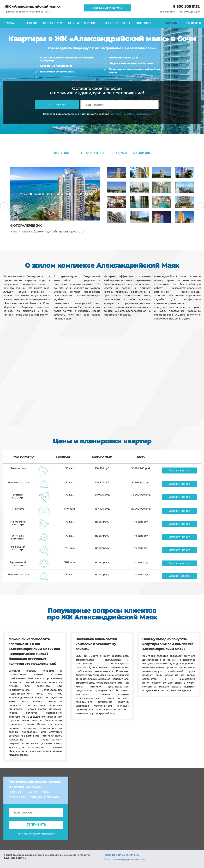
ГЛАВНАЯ (9, 23)
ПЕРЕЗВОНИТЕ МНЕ (108, 8)
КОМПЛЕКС (29, 23)
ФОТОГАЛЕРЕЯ (52, 23)
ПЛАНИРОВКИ (92, 153)
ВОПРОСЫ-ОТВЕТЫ (117, 23)
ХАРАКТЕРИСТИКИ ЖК (133, 153)
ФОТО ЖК (61, 153)
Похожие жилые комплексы (122, 855)
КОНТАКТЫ (143, 23)
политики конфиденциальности (130, 114)
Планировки (193, 23)
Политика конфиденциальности (124, 859)
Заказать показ (180, 470)
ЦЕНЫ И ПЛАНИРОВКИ (83, 23)
